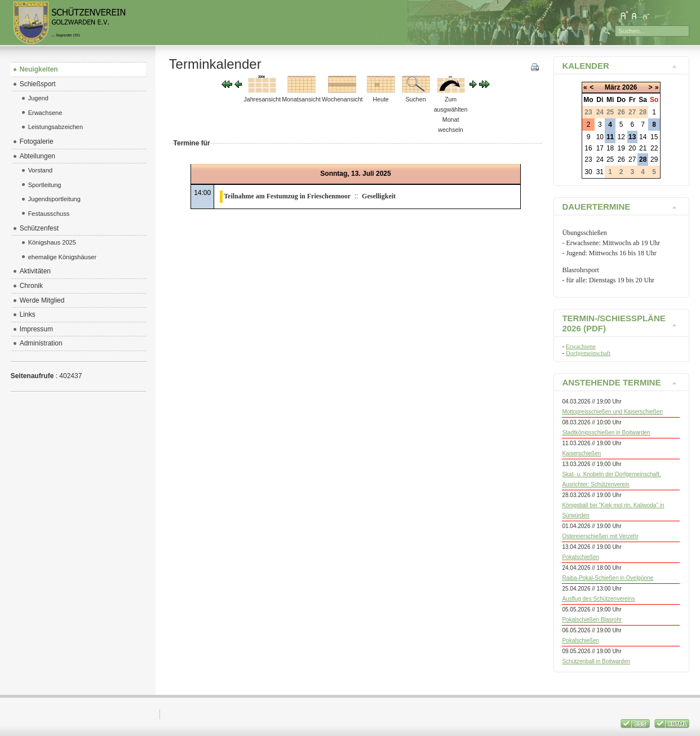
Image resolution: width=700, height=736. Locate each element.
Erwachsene (581, 346)
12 (621, 137)
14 (643, 137)
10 (600, 137)
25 (610, 159)
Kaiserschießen (581, 453)
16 (588, 148)
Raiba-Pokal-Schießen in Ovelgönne (608, 578)
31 (600, 172)
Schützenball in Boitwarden (596, 661)
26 (621, 159)
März (612, 87)
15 (654, 137)
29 (654, 159)
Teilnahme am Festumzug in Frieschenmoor (287, 196)
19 (621, 148)
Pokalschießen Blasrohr (592, 620)
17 (600, 148)
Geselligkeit (379, 196)
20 (632, 148)
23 (588, 159)
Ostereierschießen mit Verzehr (600, 536)
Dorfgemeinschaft (588, 353)
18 (610, 148)
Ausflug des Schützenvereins (598, 599)
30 (588, 172)
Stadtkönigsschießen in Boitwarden (606, 433)
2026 (630, 87)
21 (643, 148)
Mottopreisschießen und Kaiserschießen (612, 412)
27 (632, 159)
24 (600, 159)
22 (654, 148)
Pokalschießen (581, 557)
